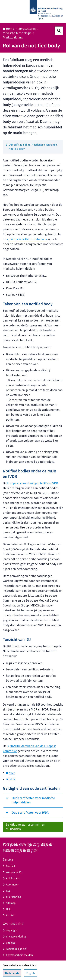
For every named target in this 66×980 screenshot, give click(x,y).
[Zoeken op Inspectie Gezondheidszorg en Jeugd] (59, 31)
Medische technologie (17, 33)
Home (8, 29)
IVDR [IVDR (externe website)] (11, 779)
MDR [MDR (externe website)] (11, 773)
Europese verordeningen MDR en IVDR (33, 483)
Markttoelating (13, 37)
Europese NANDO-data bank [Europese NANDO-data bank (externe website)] (27, 239)
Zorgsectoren (27, 29)
